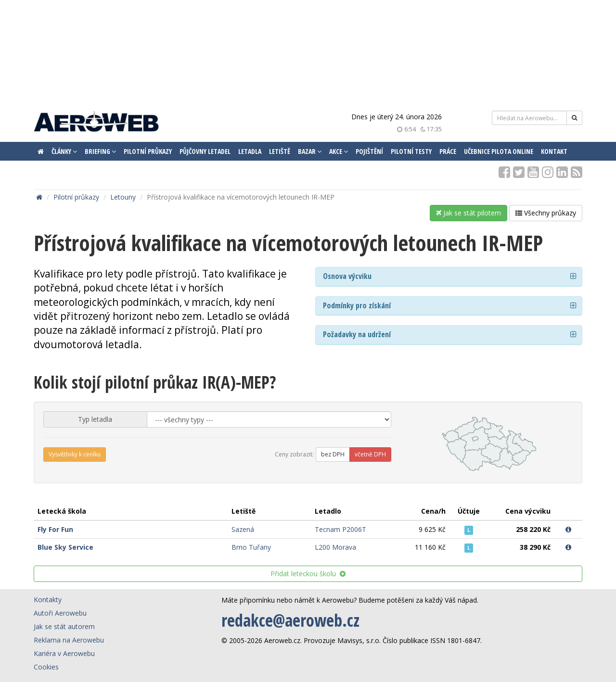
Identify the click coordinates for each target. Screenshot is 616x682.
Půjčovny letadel (205, 151)
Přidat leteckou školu (308, 574)
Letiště (280, 151)
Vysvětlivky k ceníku (75, 454)
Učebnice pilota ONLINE (499, 151)
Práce (448, 151)
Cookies (46, 667)
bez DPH (333, 454)
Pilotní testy (411, 151)
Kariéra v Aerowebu (64, 653)
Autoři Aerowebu (60, 613)
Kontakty (48, 600)
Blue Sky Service (65, 547)
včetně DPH (370, 454)
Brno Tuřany (251, 547)
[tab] (449, 277)
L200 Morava (335, 547)
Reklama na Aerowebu (69, 640)
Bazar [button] (310, 151)
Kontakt (554, 151)
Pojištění (369, 151)
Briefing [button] (100, 151)
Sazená (243, 529)
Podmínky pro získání (357, 305)
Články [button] (64, 151)
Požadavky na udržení (357, 334)
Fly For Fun (55, 529)
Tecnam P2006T (340, 529)
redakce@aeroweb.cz (290, 620)
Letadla (250, 151)
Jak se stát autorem (64, 626)
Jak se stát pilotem (468, 213)
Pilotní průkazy (148, 151)
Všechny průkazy (546, 213)
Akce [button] (339, 151)
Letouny (123, 197)
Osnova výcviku (347, 276)
